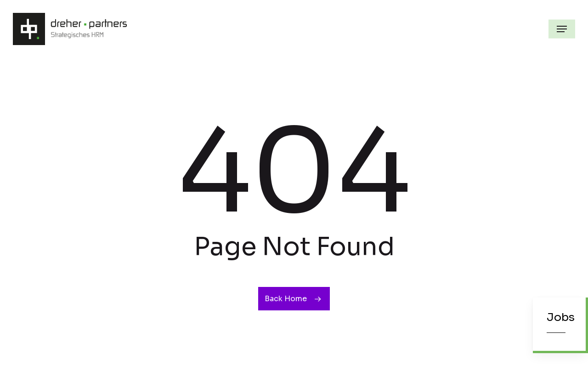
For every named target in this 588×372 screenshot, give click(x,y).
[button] (562, 29)
